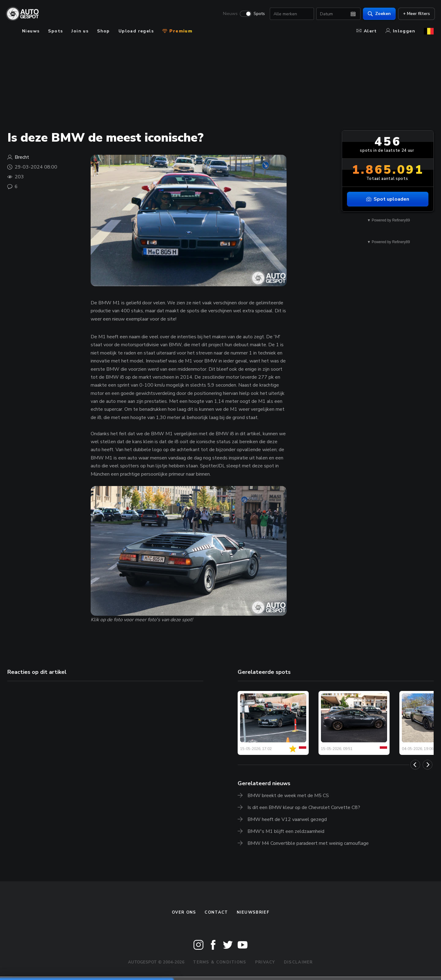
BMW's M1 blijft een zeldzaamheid (286, 831)
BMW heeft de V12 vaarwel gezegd (287, 819)
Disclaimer (298, 962)
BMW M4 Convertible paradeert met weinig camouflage (308, 843)
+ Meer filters (415, 14)
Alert (367, 31)
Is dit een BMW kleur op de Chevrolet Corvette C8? (304, 807)
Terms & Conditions (220, 962)
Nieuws (229, 14)
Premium (177, 31)
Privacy (265, 962)
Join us (80, 31)
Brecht (22, 157)
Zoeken (378, 14)
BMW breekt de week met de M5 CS (288, 796)
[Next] (428, 765)
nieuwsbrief (253, 912)
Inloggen (400, 31)
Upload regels (136, 31)
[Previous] (415, 765)
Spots (258, 14)
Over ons (184, 912)
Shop (104, 31)
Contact (216, 912)
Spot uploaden (388, 199)
